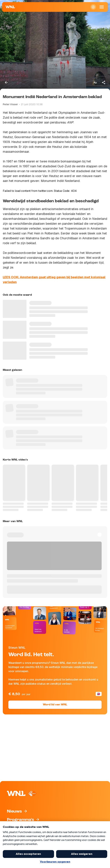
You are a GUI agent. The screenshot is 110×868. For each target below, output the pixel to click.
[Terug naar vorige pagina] (6, 82)
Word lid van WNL (55, 705)
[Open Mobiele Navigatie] (102, 7)
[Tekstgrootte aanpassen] (95, 82)
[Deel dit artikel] (104, 82)
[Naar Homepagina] (10, 7)
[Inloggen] (93, 7)
